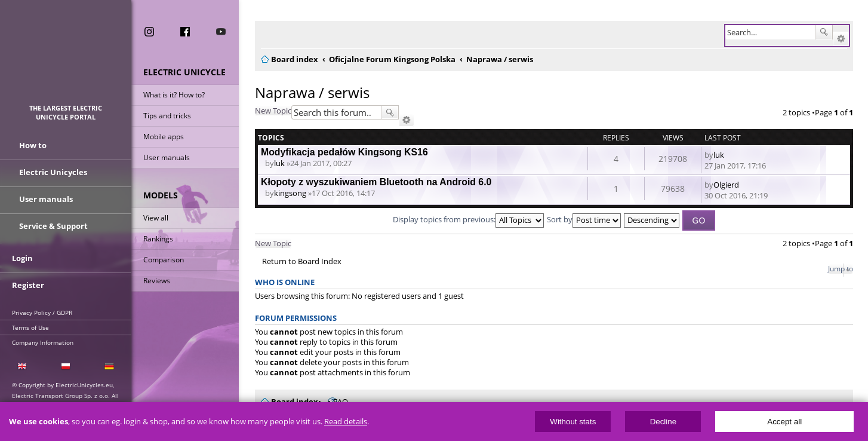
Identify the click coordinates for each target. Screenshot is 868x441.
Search (824, 32)
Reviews (157, 281)
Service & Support (53, 226)
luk (279, 163)
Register (28, 285)
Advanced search (841, 39)
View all (156, 218)
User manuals (167, 157)
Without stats (573, 422)
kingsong (290, 193)
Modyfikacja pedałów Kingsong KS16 (344, 152)
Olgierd (726, 185)
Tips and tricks (167, 116)
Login (22, 258)
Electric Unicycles (53, 172)
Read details (346, 422)
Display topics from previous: (468, 219)
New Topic (273, 111)
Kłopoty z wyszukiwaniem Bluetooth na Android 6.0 (376, 182)
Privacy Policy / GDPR (42, 313)
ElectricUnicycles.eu (66, 58)
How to (33, 145)
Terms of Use (30, 327)
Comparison (164, 260)
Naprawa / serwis (312, 92)
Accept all (784, 422)
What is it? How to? (174, 95)
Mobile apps (164, 137)
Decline (663, 422)
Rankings (158, 239)
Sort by (584, 219)
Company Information (43, 342)
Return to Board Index (302, 261)
